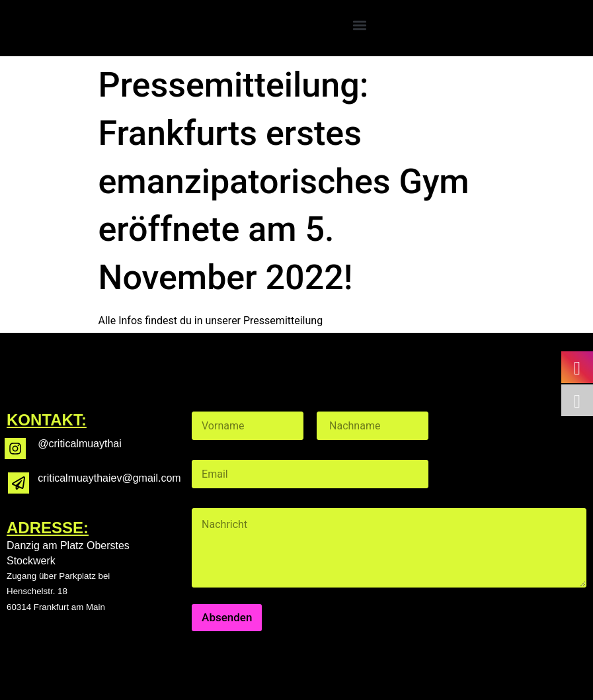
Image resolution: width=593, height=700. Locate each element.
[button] (359, 25)
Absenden (227, 617)
